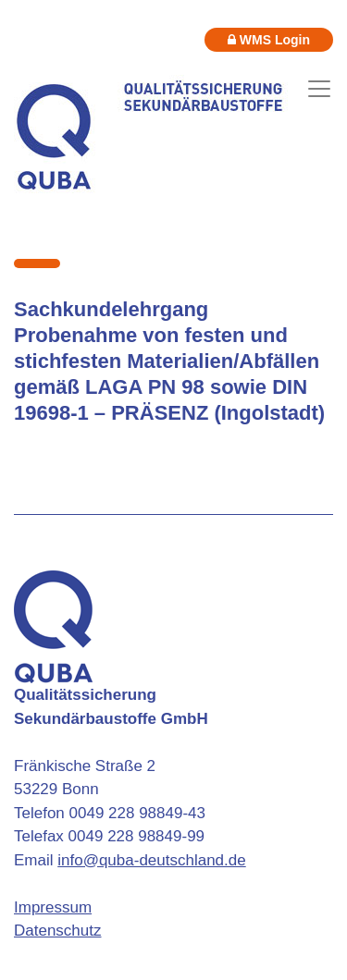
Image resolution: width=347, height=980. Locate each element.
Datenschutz (58, 931)
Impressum (53, 907)
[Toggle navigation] (319, 89)
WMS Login (269, 40)
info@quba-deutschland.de (151, 860)
